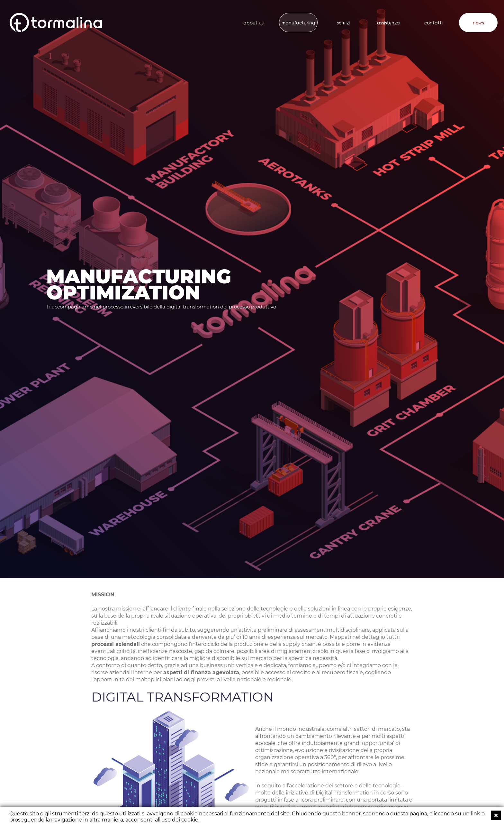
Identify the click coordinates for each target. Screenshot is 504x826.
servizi (343, 23)
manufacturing (298, 23)
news (478, 23)
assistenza (388, 23)
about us (253, 23)
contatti (433, 23)
